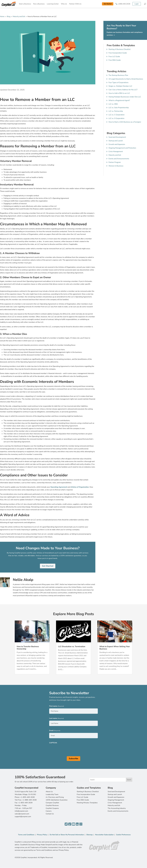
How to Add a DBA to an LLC (119, 93)
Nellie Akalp (23, 580)
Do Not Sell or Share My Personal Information (67, 835)
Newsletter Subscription (104, 835)
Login (137, 4)
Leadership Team (52, 794)
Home (2, 17)
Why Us (64, 4)
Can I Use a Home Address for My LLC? (123, 90)
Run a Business (39, 4)
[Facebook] (70, 824)
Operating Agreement (59, 487)
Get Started (108, 4)
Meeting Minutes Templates (87, 803)
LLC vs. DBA (113, 104)
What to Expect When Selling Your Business (115, 648)
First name (57, 706)
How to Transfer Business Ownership (28, 648)
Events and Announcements (119, 159)
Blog (9, 17)
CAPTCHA (53, 743)
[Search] (145, 4)
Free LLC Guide (114, 57)
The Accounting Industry (117, 808)
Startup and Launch (116, 141)
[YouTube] (73, 824)
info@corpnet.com (21, 811)
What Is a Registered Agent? (119, 100)
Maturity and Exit (19, 17)
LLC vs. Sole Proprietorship (119, 108)
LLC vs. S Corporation (116, 118)
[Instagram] (81, 824)
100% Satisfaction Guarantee (57, 800)
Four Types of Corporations (118, 83)
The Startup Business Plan (118, 75)
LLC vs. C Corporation (116, 115)
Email (55, 731)
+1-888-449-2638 (29, 800)
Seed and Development (117, 137)
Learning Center (53, 4)
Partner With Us (75, 4)
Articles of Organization (80, 487)
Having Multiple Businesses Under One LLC (125, 97)
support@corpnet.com (23, 817)
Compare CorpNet (52, 803)
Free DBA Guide (115, 60)
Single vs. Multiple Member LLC (120, 86)
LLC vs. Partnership (116, 111)
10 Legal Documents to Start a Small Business (126, 79)
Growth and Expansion (117, 144)
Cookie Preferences (123, 835)
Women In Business (116, 166)
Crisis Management (116, 152)
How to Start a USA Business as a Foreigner (125, 122)
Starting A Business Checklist (119, 49)
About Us (49, 792)
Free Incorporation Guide (118, 53)
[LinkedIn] (77, 824)
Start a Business (25, 4)
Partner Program (115, 162)
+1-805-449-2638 (27, 797)
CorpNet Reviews (52, 805)
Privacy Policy (42, 835)
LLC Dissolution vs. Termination (72, 646)
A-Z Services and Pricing (55, 797)
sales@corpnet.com (22, 814)
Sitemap (90, 835)
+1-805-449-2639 (25, 803)
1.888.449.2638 (124, 4)
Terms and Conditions (26, 835)
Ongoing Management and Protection (122, 148)
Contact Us (50, 814)
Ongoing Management (116, 800)
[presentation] (65, 749)
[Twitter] (66, 824)
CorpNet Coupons (52, 808)
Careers (49, 811)
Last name (56, 718)
